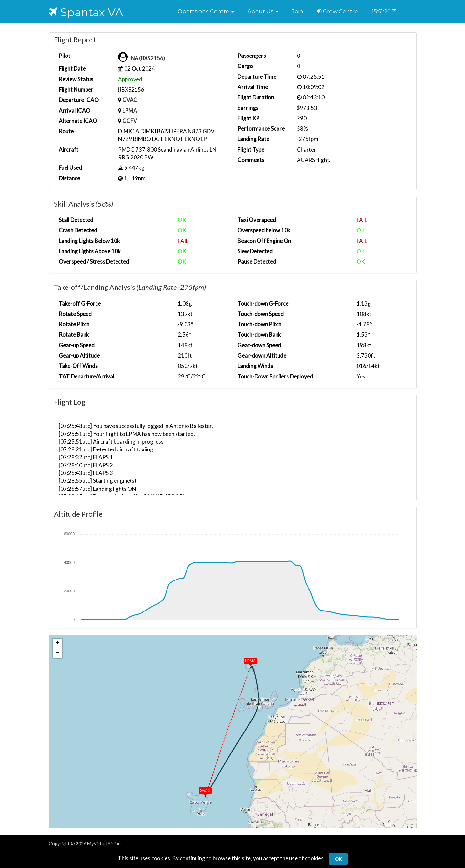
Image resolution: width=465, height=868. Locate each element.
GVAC (130, 100)
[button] (206, 11)
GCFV (130, 121)
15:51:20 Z (384, 11)
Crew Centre (338, 11)
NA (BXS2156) (148, 58)
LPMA (130, 111)
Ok (338, 859)
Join (298, 11)
